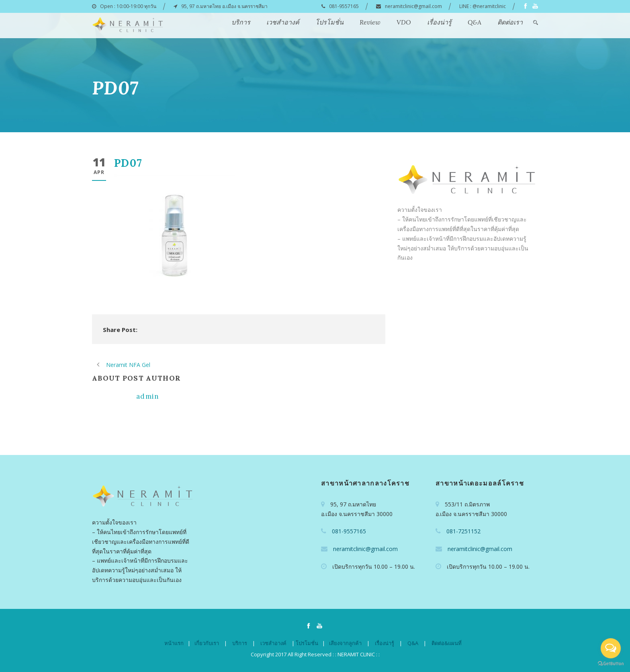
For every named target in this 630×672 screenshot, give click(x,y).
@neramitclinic (489, 6)
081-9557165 (344, 6)
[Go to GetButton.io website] (611, 664)
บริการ (241, 22)
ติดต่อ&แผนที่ (447, 643)
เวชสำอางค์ (283, 22)
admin (148, 396)
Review (370, 22)
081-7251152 (463, 531)
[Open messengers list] (611, 648)
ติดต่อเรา (510, 22)
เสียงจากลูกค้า (345, 643)
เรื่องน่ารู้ (439, 22)
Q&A (475, 22)
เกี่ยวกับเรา (207, 643)
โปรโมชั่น (329, 22)
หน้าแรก (174, 643)
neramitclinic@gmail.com (413, 6)
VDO (404, 22)
